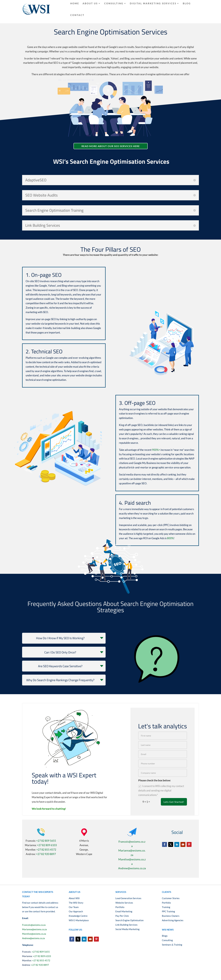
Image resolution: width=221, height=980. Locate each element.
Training (166, 907)
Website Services (124, 903)
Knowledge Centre (78, 916)
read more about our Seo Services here (111, 146)
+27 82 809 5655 (46, 841)
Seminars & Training (172, 945)
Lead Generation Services (128, 898)
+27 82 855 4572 (46, 850)
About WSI (74, 898)
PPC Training (168, 911)
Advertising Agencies (173, 920)
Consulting (167, 940)
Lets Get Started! (174, 802)
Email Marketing (124, 911)
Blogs (165, 936)
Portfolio (120, 907)
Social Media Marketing (127, 929)
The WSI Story (76, 903)
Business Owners (171, 916)
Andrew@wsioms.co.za (132, 868)
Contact (77, 15)
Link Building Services (126, 925)
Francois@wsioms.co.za (34, 925)
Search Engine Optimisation (129, 920)
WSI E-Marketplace (79, 920)
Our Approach (76, 911)
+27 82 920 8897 (46, 854)
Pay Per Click (122, 916)
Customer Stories (171, 898)
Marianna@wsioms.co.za (34, 929)
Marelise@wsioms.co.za (34, 934)
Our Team (74, 907)
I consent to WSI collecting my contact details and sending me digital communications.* (161, 790)
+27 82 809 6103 (47, 845)
